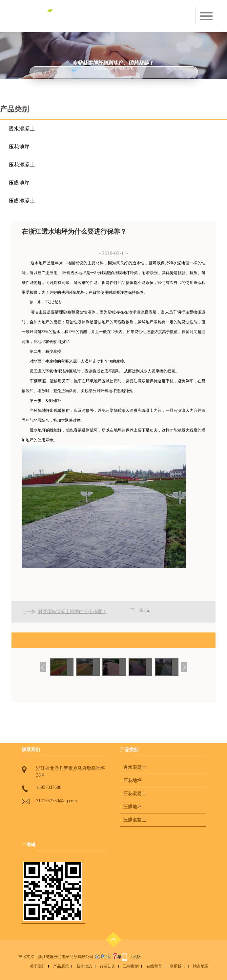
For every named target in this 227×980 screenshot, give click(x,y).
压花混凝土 (22, 165)
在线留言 (154, 966)
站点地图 (201, 966)
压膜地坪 (19, 183)
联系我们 (177, 966)
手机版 (135, 957)
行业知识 (108, 966)
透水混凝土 (22, 129)
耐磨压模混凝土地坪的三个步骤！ (72, 612)
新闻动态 (84, 966)
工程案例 (131, 966)
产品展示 (61, 966)
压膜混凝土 (22, 201)
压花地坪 (19, 147)
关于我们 (38, 966)
